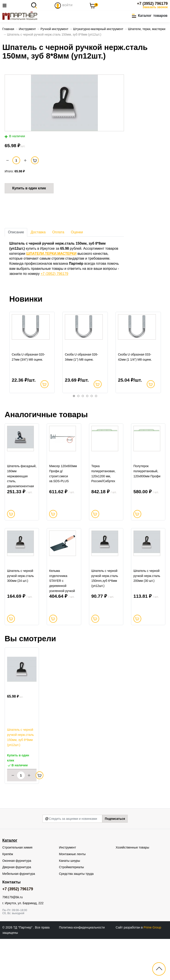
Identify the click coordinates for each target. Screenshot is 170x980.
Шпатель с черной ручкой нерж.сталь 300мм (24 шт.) (20, 617)
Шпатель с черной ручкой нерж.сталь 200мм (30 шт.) (147, 617)
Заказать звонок (155, 7)
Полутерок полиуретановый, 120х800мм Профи (147, 499)
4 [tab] (87, 411)
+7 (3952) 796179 (152, 4)
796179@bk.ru (13, 938)
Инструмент (68, 888)
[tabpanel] (32, 361)
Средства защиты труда (76, 915)
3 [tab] (83, 411)
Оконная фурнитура (17, 902)
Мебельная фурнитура (19, 915)
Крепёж (8, 895)
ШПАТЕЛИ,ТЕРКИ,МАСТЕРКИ (51, 255)
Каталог (10, 881)
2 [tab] (78, 411)
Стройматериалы (72, 908)
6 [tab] (96, 411)
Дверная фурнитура (17, 908)
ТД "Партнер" (23, 968)
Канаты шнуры (70, 902)
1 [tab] (74, 411)
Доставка (38, 234)
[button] (150, 16)
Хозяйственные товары (132, 888)
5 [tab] (92, 411)
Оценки (77, 234)
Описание (16, 234)
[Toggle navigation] (6, 5)
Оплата (58, 234)
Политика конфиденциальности (82, 968)
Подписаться (115, 860)
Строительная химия (17, 888)
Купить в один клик (29, 189)
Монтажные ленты (72, 895)
